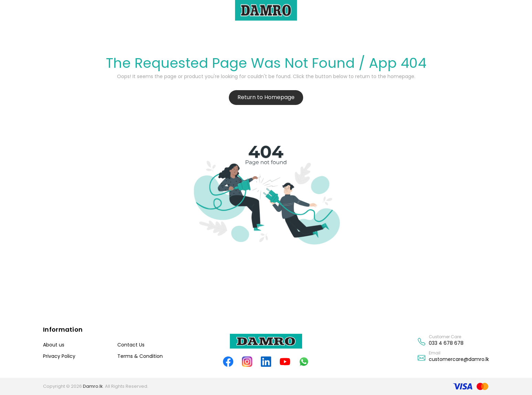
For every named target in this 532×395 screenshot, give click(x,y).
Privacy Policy (59, 356)
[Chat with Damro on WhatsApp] (304, 361)
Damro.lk (93, 386)
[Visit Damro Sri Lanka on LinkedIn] (266, 361)
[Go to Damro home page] (266, 341)
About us (54, 345)
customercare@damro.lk (459, 359)
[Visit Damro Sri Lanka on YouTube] (285, 361)
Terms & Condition (140, 356)
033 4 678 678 (446, 343)
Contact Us (131, 345)
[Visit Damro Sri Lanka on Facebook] (228, 361)
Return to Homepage (266, 97)
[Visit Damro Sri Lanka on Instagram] (247, 361)
